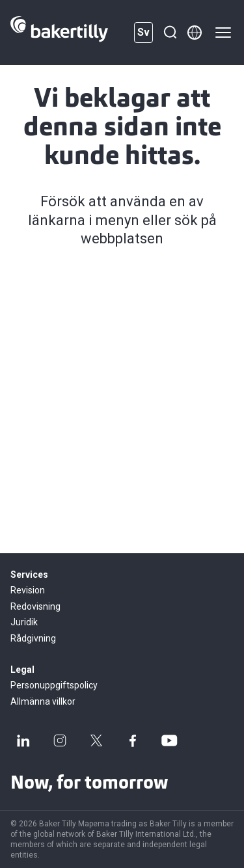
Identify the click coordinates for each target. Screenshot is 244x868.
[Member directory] (195, 33)
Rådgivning (33, 638)
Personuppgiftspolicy (54, 685)
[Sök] (170, 33)
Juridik (24, 622)
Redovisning (35, 606)
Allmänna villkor (43, 701)
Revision (28, 590)
